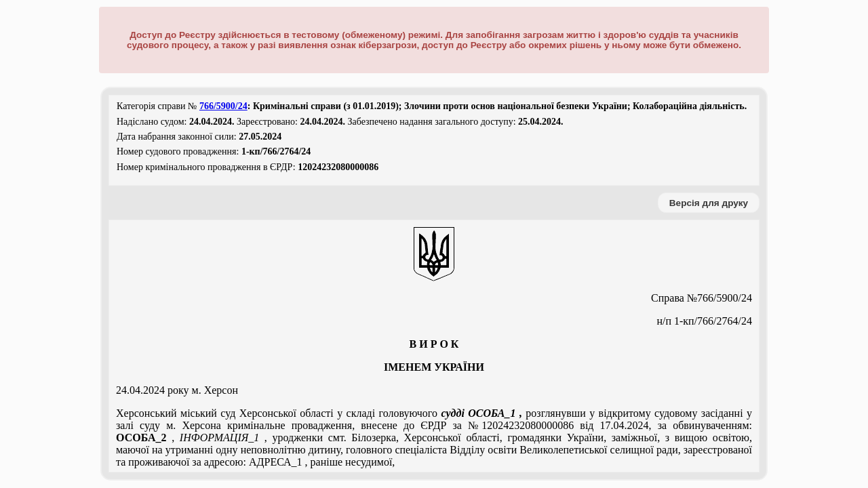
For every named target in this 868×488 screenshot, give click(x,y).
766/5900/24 (223, 106)
